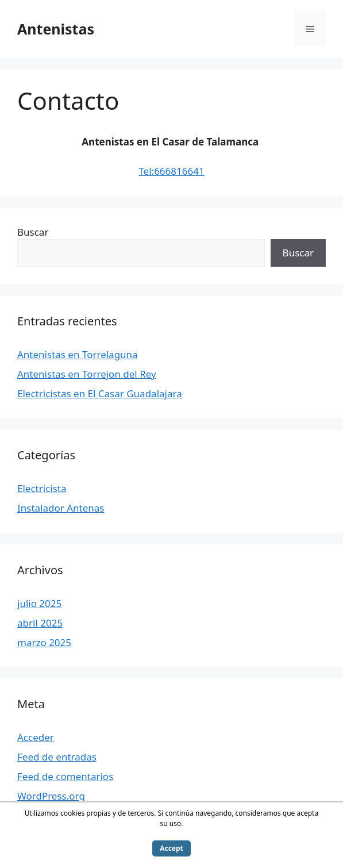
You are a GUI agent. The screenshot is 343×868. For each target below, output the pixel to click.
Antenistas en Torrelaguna (78, 354)
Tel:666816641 (171, 171)
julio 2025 (39, 603)
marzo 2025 (44, 642)
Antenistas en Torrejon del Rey (87, 374)
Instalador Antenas (61, 508)
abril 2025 (40, 623)
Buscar (33, 232)
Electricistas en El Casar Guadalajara (100, 393)
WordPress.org (51, 796)
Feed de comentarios (65, 776)
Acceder (36, 737)
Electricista (42, 488)
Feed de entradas (57, 757)
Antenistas (56, 29)
